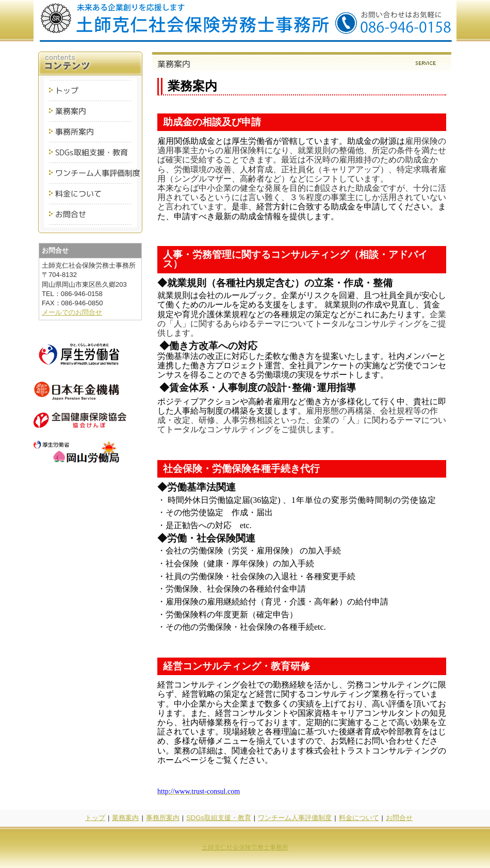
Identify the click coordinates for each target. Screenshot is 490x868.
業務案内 (125, 818)
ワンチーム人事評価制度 (295, 818)
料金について (359, 818)
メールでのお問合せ (72, 312)
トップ (95, 818)
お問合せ (399, 818)
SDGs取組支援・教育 (219, 818)
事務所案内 (163, 818)
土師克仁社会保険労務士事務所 (245, 847)
